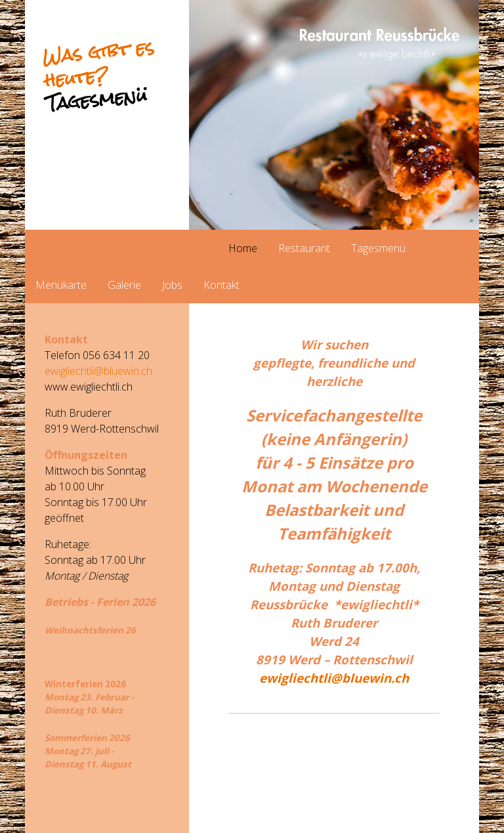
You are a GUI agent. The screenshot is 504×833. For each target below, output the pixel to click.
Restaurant (304, 248)
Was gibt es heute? (98, 75)
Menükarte (61, 285)
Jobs (172, 285)
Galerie (124, 285)
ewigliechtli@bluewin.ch (334, 678)
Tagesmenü (378, 248)
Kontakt (221, 285)
